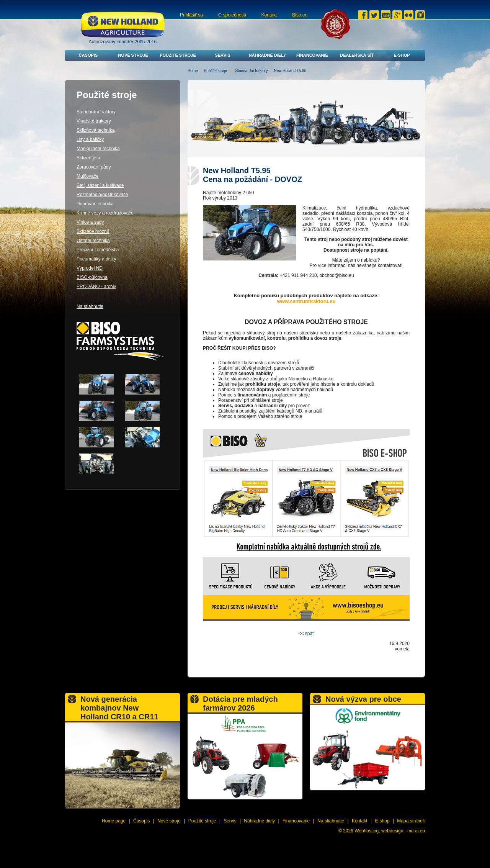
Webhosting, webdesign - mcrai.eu (390, 831)
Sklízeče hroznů (93, 231)
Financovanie (312, 55)
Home (193, 71)
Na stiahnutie (90, 306)
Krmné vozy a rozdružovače (105, 213)
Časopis (88, 55)
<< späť (306, 634)
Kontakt (269, 15)
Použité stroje (178, 55)
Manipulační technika (98, 149)
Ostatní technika (93, 241)
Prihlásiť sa (191, 15)
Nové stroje (133, 55)
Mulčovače (87, 176)
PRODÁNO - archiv (96, 287)
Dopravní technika (95, 204)
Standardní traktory (252, 71)
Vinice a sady (90, 222)
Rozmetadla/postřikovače (102, 195)
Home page (114, 821)
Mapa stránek (411, 821)
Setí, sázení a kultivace (100, 185)
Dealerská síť (357, 55)
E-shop (402, 55)
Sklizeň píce (89, 158)
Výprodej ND (90, 268)
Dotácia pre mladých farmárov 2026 (240, 703)
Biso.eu (300, 15)
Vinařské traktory (94, 121)
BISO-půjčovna (92, 277)
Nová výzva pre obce (363, 699)
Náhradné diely (267, 55)
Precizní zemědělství (98, 250)
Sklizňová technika (96, 130)
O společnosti (232, 15)
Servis (222, 55)
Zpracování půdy (94, 167)
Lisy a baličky (90, 139)
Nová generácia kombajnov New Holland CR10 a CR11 (119, 708)
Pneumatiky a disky (96, 259)
